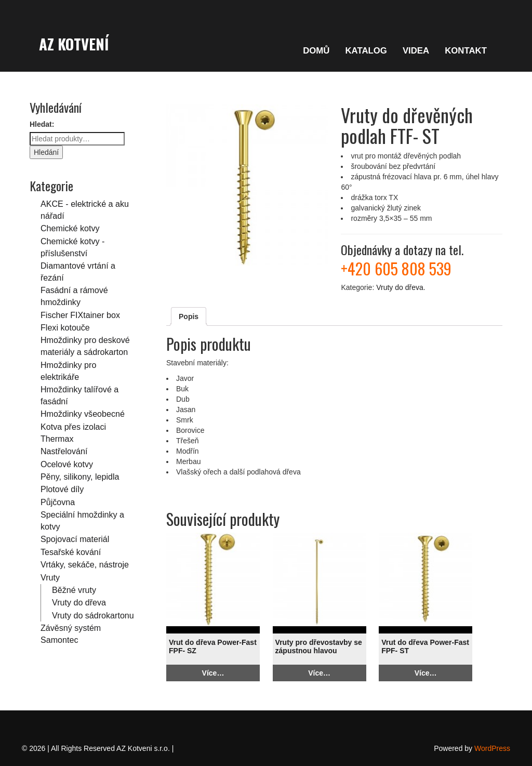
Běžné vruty (74, 590)
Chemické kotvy (70, 228)
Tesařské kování (71, 552)
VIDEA (416, 51)
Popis (189, 316)
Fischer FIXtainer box (80, 315)
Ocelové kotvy (67, 464)
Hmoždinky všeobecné (83, 414)
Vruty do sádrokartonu (93, 615)
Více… (213, 673)
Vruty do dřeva (79, 602)
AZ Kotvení (74, 44)
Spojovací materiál (75, 539)
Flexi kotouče (65, 327)
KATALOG (366, 51)
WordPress (492, 748)
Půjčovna (58, 502)
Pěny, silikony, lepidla (80, 477)
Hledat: (42, 124)
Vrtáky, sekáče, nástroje (85, 564)
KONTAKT (466, 51)
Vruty (50, 577)
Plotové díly (62, 489)
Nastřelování (64, 451)
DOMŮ (316, 51)
